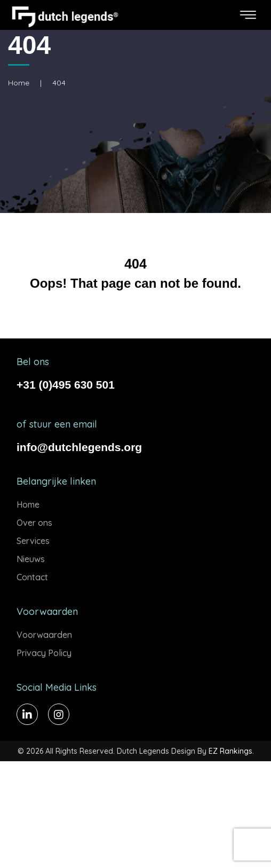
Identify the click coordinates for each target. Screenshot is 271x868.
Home (19, 83)
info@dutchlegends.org (79, 447)
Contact (32, 577)
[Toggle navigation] (248, 15)
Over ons (34, 523)
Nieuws (31, 559)
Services (33, 541)
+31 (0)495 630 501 (66, 385)
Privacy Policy (44, 653)
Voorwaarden (44, 635)
